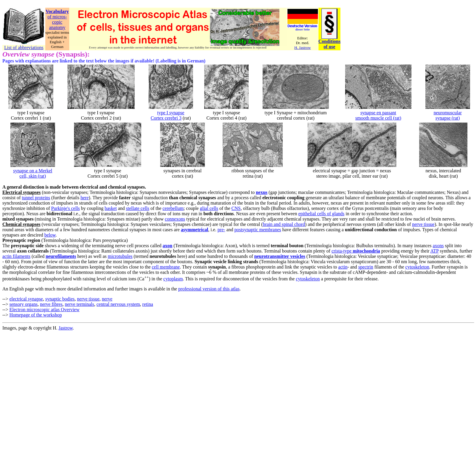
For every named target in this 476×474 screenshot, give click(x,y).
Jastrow (66, 328)
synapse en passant (378, 113)
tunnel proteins (36, 198)
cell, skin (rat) (33, 176)
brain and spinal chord (284, 224)
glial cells (209, 208)
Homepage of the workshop (36, 315)
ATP (435, 251)
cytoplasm (173, 279)
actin (343, 267)
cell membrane (166, 267)
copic (57, 22)
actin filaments (16, 256)
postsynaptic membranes (258, 230)
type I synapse (171, 113)
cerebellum (173, 208)
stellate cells (138, 208)
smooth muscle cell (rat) (378, 118)
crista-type (356, 251)
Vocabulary (57, 11)
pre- (221, 230)
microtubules (120, 256)
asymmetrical (194, 230)
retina (148, 304)
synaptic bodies (60, 299)
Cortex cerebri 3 (166, 118)
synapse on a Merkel (33, 171)
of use (329, 47)
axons (438, 246)
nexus (262, 192)
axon (167, 246)
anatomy (57, 27)
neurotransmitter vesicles (280, 256)
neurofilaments (61, 256)
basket (111, 208)
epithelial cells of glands (321, 214)
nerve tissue (423, 224)
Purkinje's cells (66, 208)
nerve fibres (51, 304)
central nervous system (118, 304)
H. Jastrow (303, 48)
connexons (175, 219)
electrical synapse (26, 299)
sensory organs (24, 304)
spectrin (366, 267)
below (50, 235)
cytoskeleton (417, 267)
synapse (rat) (448, 118)
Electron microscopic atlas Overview (45, 310)
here (85, 198)
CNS (236, 208)
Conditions (330, 41)
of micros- (57, 17)
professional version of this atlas (209, 289)
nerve (107, 299)
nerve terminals (79, 304)
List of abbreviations (24, 48)
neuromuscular (448, 113)
